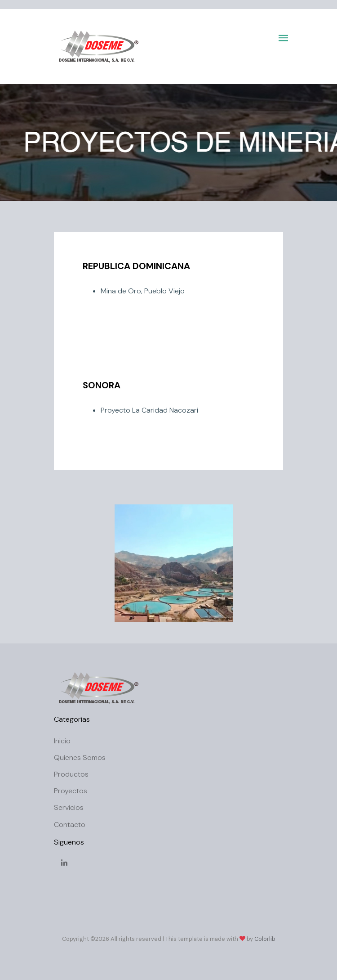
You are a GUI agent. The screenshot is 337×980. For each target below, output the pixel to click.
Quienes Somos (80, 757)
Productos (71, 774)
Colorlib (265, 939)
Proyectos (71, 791)
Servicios (69, 807)
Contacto (70, 825)
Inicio (62, 741)
